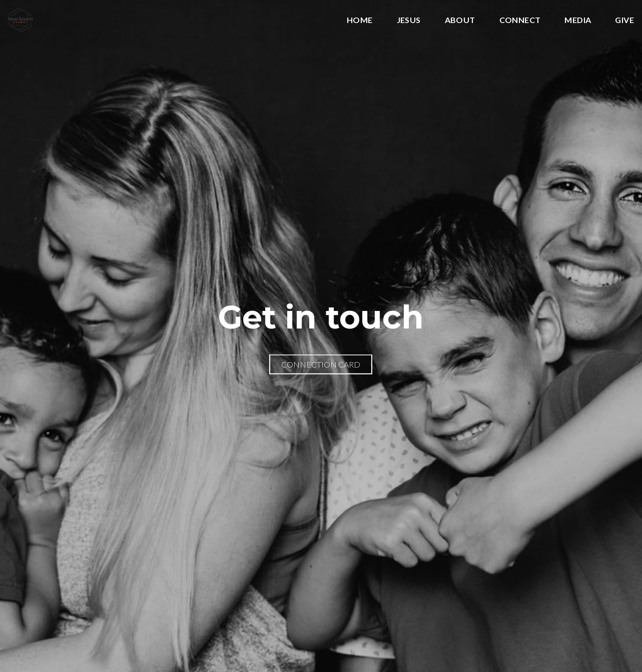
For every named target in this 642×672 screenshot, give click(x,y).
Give (624, 20)
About (460, 20)
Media (578, 20)
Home (360, 20)
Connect (520, 20)
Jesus (409, 20)
